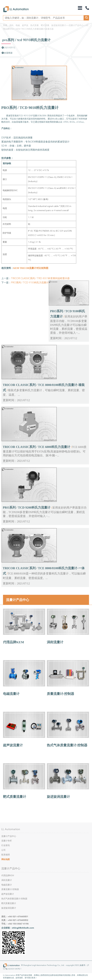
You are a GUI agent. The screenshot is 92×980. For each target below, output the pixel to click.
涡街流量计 (55, 642)
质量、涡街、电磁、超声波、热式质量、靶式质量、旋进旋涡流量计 (35, 25)
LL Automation (11, 829)
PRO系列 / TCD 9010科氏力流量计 (26, 40)
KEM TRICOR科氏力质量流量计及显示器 (35, 29)
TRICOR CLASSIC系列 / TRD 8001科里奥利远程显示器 (40, 278)
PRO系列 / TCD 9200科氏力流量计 (27, 508)
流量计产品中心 (76, 25)
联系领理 (6, 855)
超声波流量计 (13, 745)
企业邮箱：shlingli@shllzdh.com (18, 928)
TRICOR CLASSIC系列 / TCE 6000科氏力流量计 (37, 447)
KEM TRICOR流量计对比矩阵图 (31, 268)
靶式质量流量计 (15, 797)
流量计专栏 (7, 841)
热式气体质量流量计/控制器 (67, 745)
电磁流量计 (11, 694)
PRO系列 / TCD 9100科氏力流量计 (30, 283)
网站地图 (6, 859)
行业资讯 (6, 845)
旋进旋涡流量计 (58, 797)
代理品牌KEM (14, 642)
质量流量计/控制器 (60, 694)
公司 (3, 850)
